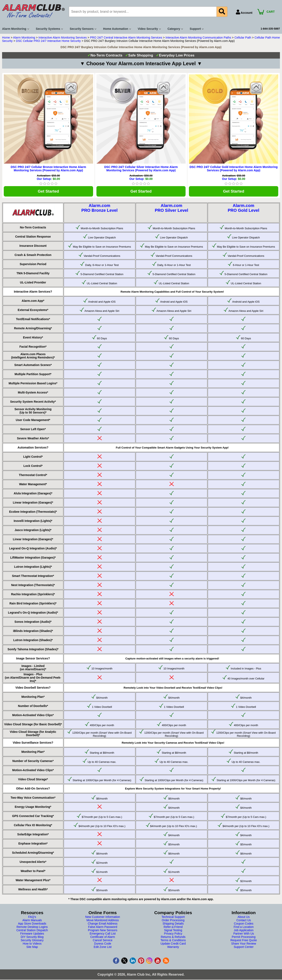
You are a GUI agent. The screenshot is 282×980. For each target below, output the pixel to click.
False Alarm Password (103, 928)
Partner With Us (244, 935)
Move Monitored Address (103, 921)
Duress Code (103, 945)
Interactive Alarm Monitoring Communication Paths (198, 38)
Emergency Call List (103, 935)
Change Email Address (102, 925)
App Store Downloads (32, 925)
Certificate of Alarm (102, 938)
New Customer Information (103, 918)
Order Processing (173, 921)
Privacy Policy (173, 935)
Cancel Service (103, 941)
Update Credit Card (173, 945)
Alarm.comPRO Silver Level (171, 209)
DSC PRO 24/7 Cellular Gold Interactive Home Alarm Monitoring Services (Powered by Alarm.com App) (234, 169)
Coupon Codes (243, 925)
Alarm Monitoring (24, 38)
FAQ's (32, 918)
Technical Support (173, 918)
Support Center (244, 948)
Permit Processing (244, 938)
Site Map (32, 948)
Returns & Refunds (173, 938)
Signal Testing (173, 931)
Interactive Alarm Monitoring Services (63, 38)
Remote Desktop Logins (32, 928)
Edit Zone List (103, 948)
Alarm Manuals (32, 921)
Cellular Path (243, 38)
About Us (244, 918)
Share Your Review (244, 945)
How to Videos (32, 945)
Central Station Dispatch (32, 931)
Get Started (48, 192)
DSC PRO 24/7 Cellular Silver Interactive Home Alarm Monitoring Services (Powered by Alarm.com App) (141, 169)
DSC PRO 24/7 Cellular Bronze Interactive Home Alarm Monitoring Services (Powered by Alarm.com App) (48, 169)
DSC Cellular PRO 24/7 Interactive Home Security (48, 41)
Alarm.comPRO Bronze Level (99, 209)
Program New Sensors (103, 931)
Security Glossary (32, 941)
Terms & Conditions (173, 941)
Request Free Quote (244, 941)
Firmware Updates (32, 935)
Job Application (244, 931)
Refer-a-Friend (173, 928)
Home (6, 38)
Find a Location (244, 928)
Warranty (173, 948)
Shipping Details (173, 925)
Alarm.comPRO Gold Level (243, 209)
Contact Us (244, 921)
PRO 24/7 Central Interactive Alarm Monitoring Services (126, 38)
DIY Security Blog (32, 938)
